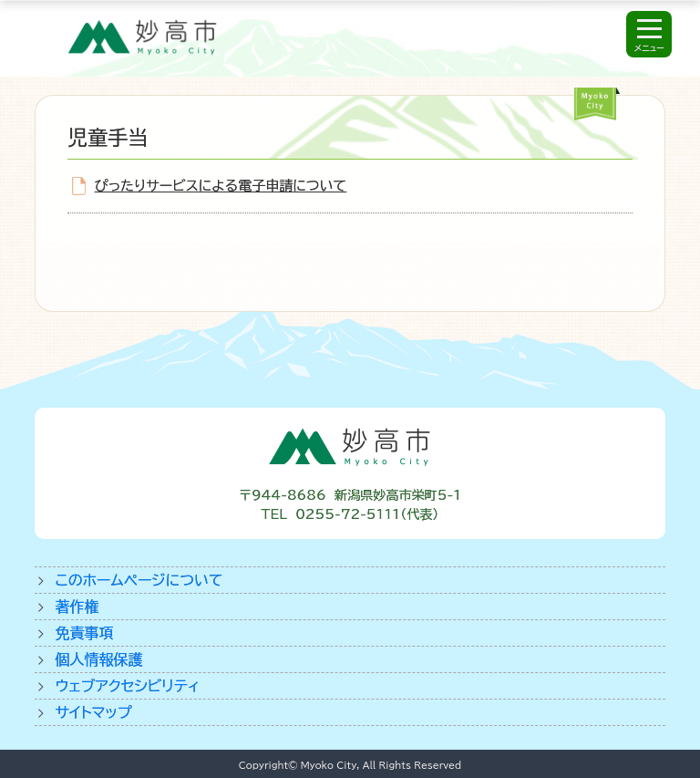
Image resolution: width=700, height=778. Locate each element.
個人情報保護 (98, 659)
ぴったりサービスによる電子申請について (221, 186)
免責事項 (84, 633)
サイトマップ (93, 712)
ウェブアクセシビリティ (127, 686)
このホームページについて (139, 580)
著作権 (77, 607)
